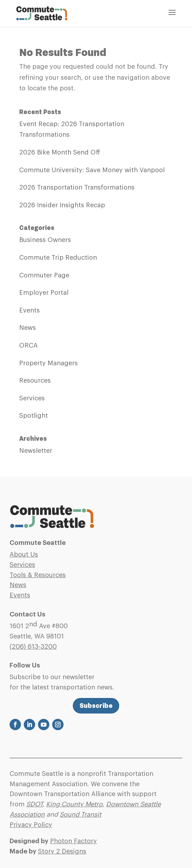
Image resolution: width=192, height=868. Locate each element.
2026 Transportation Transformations (77, 187)
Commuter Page (44, 275)
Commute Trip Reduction (58, 258)
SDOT (34, 804)
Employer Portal (44, 293)
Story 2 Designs (62, 851)
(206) (33, 647)
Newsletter (36, 451)
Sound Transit (80, 815)
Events (29, 310)
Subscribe (96, 706)
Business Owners (45, 240)
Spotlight (34, 416)
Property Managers (48, 363)
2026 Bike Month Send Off (60, 152)
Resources (35, 381)
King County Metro (74, 804)
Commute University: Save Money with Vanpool (92, 170)
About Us (24, 554)
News (28, 328)
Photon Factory (73, 841)
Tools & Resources (38, 575)
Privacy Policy (31, 825)
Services (32, 398)
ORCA (28, 345)
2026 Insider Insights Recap (62, 205)
